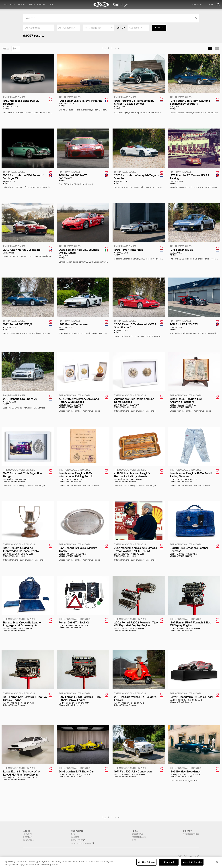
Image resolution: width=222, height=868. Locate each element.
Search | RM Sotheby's (111, 5)
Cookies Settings (191, 834)
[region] (111, 863)
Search (159, 28)
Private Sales (37, 5)
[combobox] (39, 28)
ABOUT (27, 831)
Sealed (22, 5)
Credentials (137, 834)
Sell (51, 5)
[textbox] (39, 28)
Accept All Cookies (192, 862)
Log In (209, 5)
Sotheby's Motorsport (82, 843)
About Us (27, 834)
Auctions (9, 5)
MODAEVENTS (78, 840)
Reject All (169, 862)
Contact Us (28, 840)
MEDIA (135, 831)
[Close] (217, 862)
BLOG (134, 840)
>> (119, 48)
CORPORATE (77, 831)
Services (197, 5)
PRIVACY (188, 831)
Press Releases (139, 837)
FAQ (73, 834)
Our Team (28, 837)
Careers (75, 837)
